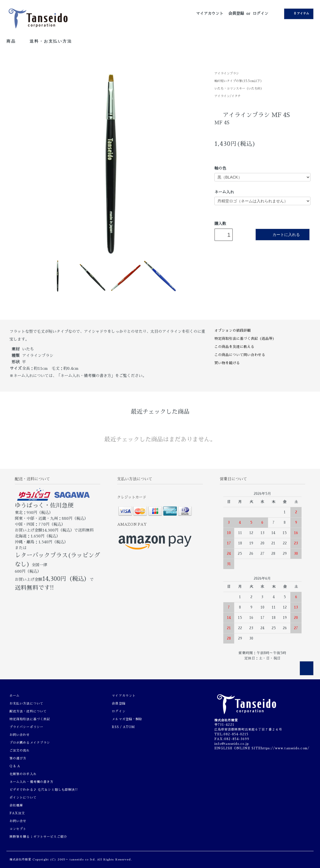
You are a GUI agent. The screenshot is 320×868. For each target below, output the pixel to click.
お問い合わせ (20, 735)
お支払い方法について (26, 704)
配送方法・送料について (28, 711)
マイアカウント (210, 13)
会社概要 (16, 805)
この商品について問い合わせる (240, 355)
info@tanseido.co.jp (232, 744)
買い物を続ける (227, 363)
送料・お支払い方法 (51, 41)
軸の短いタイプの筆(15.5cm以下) (238, 81)
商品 (14, 41)
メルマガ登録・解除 (127, 719)
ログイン (260, 13)
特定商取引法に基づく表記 (30, 719)
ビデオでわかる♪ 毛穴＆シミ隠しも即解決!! (44, 790)
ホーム (15, 696)
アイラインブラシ (227, 73)
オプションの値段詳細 (233, 330)
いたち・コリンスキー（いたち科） (239, 89)
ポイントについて (23, 798)
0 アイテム (298, 13)
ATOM (129, 727)
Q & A (15, 766)
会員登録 (236, 13)
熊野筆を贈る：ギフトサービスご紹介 (38, 837)
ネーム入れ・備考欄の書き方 (32, 782)
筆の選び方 (18, 758)
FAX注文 (17, 813)
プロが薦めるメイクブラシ (30, 743)
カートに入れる (282, 234)
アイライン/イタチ (227, 96)
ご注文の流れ (20, 751)
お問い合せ (18, 821)
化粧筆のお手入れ (23, 774)
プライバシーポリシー (26, 727)
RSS (115, 727)
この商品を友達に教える (234, 347)
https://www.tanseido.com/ (285, 748)
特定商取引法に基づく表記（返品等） (245, 339)
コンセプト (18, 829)
